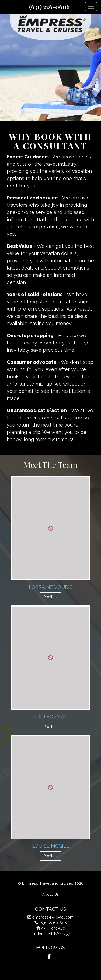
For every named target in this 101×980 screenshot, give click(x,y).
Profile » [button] (50, 597)
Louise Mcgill (51, 846)
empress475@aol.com (53, 917)
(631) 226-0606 (49, 7)
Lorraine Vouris (51, 587)
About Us (50, 894)
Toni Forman (50, 716)
